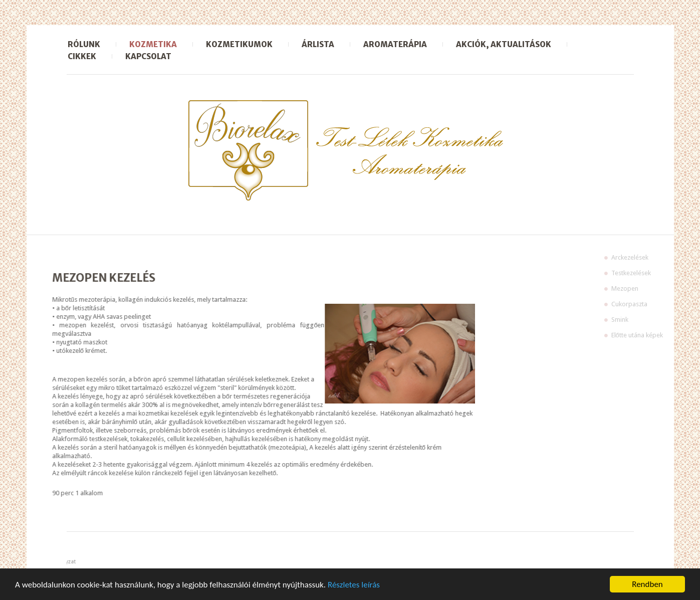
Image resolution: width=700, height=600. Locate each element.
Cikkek (82, 56)
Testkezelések (654, 273)
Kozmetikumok (239, 44)
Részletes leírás (354, 585)
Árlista (318, 44)
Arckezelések (652, 257)
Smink (642, 320)
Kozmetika (153, 44)
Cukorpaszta (652, 304)
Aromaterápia (395, 44)
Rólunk (84, 44)
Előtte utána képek (660, 335)
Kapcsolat (148, 56)
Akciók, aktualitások (504, 44)
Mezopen (647, 288)
